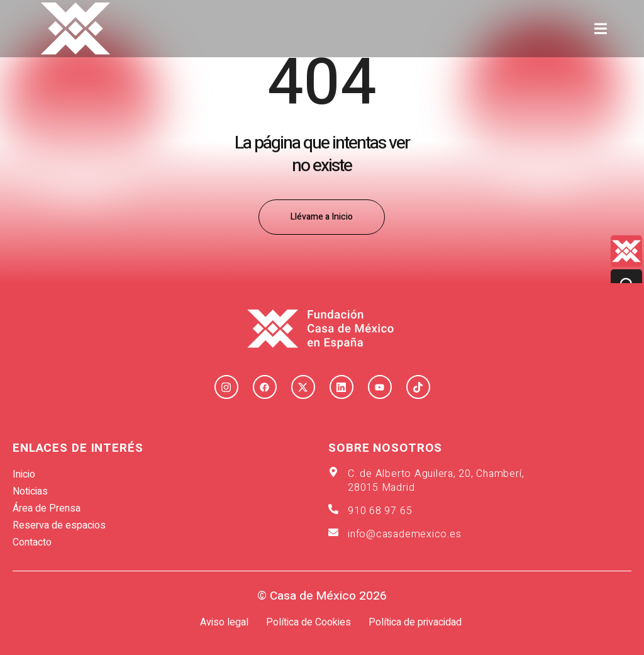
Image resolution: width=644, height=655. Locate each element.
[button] (601, 29)
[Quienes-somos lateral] (626, 251)
